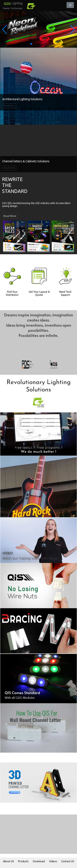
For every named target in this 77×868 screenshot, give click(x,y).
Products (23, 861)
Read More (9, 106)
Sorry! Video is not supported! (38, 141)
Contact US (68, 861)
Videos (53, 861)
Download (39, 861)
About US (8, 861)
